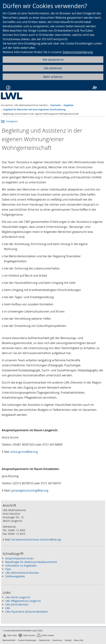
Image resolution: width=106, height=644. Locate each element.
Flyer (8, 569)
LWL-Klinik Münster (17, 604)
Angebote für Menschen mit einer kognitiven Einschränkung (34, 110)
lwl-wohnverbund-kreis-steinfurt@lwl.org (36, 540)
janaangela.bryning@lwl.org (30, 490)
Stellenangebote (15, 576)
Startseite (56, 105)
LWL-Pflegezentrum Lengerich (23, 601)
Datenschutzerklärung (78, 52)
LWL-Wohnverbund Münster (22, 573)
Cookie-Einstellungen (27, 640)
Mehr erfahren (53, 77)
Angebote (69, 105)
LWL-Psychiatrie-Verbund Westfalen (27, 612)
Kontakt (68, 640)
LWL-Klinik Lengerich (18, 597)
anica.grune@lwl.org (24, 452)
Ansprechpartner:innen (19, 558)
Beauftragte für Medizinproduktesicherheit (31, 562)
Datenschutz (44, 640)
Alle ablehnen (53, 68)
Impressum (57, 640)
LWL (8, 608)
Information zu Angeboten (21, 566)
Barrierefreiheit (9, 640)
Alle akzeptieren (53, 60)
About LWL (79, 640)
